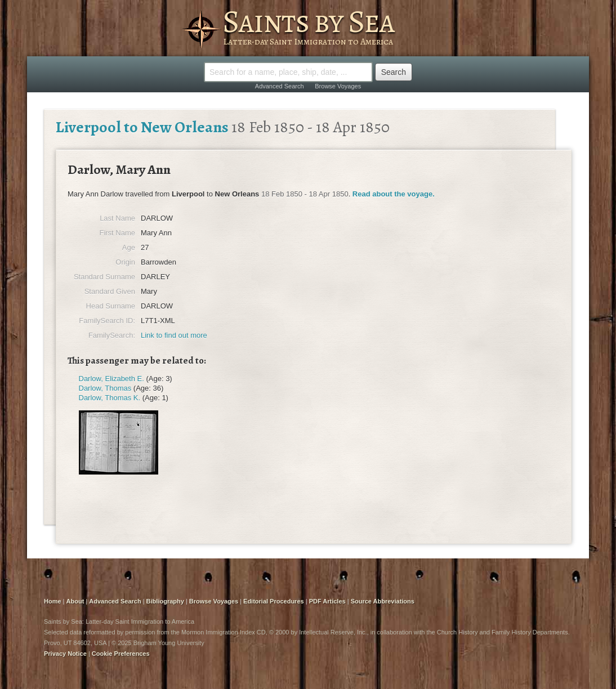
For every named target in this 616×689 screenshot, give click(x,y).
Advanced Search (280, 86)
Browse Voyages (338, 86)
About (75, 601)
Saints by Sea (308, 21)
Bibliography (165, 601)
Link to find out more (174, 335)
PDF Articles (327, 601)
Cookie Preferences (121, 654)
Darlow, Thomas (105, 388)
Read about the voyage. (394, 194)
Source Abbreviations (383, 601)
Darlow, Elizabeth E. (111, 379)
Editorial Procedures (274, 601)
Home (53, 601)
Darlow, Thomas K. (110, 398)
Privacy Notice (65, 654)
